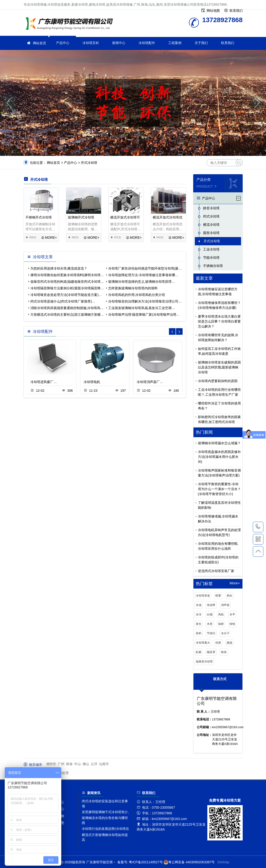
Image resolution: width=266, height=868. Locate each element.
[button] (126, 151)
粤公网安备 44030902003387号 (189, 862)
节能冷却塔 (211, 258)
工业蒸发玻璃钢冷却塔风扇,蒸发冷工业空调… (142, 308)
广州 (61, 764)
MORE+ (49, 238)
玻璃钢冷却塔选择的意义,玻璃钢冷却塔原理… (142, 282)
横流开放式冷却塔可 (125, 217)
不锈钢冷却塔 (213, 266)
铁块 (224, 652)
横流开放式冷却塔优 (168, 217)
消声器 (225, 605)
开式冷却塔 (89, 163)
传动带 (211, 605)
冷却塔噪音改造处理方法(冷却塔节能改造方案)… (66, 295)
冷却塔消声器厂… (150, 382)
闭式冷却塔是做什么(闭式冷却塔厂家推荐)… (63, 301)
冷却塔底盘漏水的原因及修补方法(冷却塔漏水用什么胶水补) (219, 457)
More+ (235, 583)
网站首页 (40, 43)
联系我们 (228, 43)
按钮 (232, 624)
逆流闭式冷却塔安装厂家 (216, 571)
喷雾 (218, 596)
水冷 (199, 614)
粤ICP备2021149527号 (146, 862)
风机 (221, 614)
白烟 (210, 614)
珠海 (69, 764)
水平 (232, 614)
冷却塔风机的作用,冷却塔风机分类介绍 (137, 295)
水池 (199, 605)
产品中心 (63, 43)
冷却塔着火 (203, 643)
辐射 (221, 624)
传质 (218, 643)
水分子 (225, 633)
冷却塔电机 (92, 382)
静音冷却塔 (211, 208)
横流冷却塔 (211, 225)
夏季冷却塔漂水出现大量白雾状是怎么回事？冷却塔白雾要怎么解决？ (219, 321)
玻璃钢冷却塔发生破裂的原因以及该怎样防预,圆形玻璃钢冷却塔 (219, 367)
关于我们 (201, 43)
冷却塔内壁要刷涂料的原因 (218, 381)
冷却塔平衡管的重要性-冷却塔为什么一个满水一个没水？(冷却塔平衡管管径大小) (219, 489)
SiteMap (223, 862)
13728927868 (258, 527)
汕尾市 (104, 764)
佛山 (86, 764)
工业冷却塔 (211, 249)
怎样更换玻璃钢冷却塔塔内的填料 (133, 288)
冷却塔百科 (91, 43)
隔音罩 (211, 652)
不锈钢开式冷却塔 (39, 217)
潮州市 (51, 764)
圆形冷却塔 (211, 233)
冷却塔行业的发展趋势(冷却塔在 (105, 829)
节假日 (211, 633)
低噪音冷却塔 (204, 662)
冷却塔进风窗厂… (44, 382)
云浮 (94, 764)
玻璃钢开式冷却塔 (81, 217)
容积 (199, 633)
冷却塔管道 (203, 596)
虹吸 (199, 652)
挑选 (229, 643)
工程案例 (175, 43)
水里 (210, 624)
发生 (199, 624)
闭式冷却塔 (211, 216)
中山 (78, 764)
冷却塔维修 (71, 24)
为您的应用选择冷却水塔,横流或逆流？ (59, 268)
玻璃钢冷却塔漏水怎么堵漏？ (219, 443)
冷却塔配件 (147, 43)
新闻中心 (119, 43)
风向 (229, 596)
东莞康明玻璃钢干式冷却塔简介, (105, 812)
